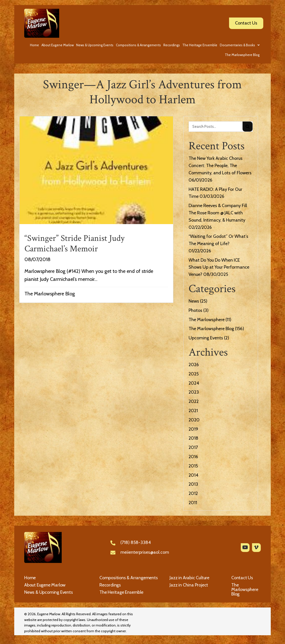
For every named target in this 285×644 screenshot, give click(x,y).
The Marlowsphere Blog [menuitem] (245, 589)
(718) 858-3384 (136, 542)
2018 (193, 438)
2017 (193, 447)
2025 (194, 374)
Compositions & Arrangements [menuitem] (129, 578)
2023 (194, 392)
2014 (193, 475)
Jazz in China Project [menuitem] (189, 585)
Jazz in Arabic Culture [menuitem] (189, 578)
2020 (194, 420)
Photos (195, 310)
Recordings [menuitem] (110, 585)
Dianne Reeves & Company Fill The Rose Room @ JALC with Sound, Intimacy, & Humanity (218, 213)
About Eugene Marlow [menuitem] (45, 585)
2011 (193, 503)
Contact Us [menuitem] (242, 578)
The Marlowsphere (207, 320)
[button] (245, 548)
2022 (194, 401)
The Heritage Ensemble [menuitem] (121, 592)
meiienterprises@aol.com (145, 552)
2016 (193, 457)
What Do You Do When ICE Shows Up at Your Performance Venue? (219, 267)
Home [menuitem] (30, 578)
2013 (193, 484)
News (194, 301)
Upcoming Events (206, 338)
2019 (193, 429)
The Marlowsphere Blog (50, 294)
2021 (193, 411)
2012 (193, 493)
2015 (193, 466)
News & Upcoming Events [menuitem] (49, 592)
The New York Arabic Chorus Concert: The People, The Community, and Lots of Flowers (220, 166)
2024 (194, 383)
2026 (194, 365)
